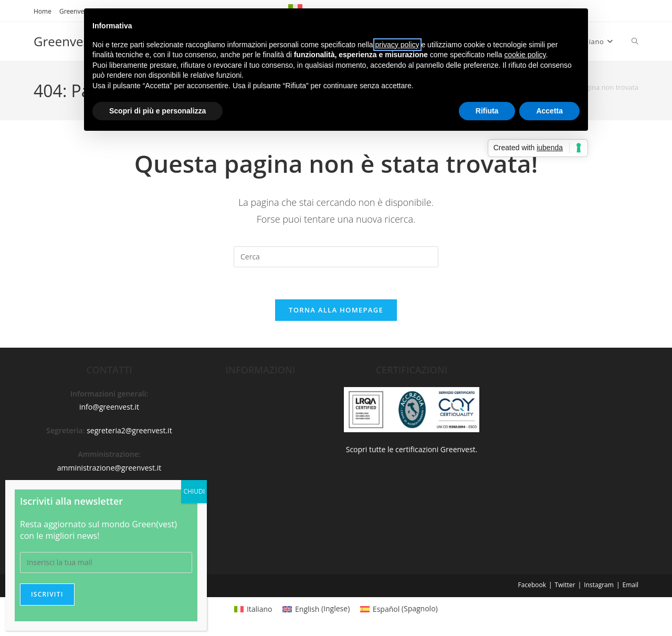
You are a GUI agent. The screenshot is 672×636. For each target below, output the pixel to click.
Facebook (532, 585)
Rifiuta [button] (487, 111)
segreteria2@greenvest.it (129, 430)
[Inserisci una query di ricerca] (336, 257)
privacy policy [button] (397, 45)
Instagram (599, 585)
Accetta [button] (549, 111)
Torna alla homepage (336, 310)
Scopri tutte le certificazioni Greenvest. (412, 449)
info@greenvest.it (109, 407)
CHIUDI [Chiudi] (194, 491)
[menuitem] (253, 609)
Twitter (565, 585)
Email (630, 585)
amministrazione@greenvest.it (109, 468)
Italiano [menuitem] (260, 609)
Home (43, 11)
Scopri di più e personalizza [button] (157, 111)
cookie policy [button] (525, 55)
